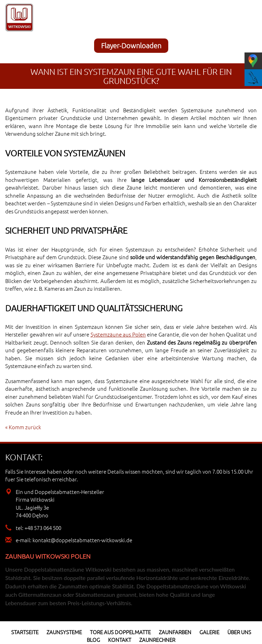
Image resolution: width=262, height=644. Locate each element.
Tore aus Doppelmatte (120, 632)
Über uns (239, 632)
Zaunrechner (157, 640)
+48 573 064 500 (43, 528)
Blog (93, 640)
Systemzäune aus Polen (118, 334)
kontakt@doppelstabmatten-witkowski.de (82, 540)
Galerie (209, 632)
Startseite (25, 632)
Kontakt (120, 640)
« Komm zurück (23, 427)
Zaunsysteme (64, 632)
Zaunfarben (175, 632)
